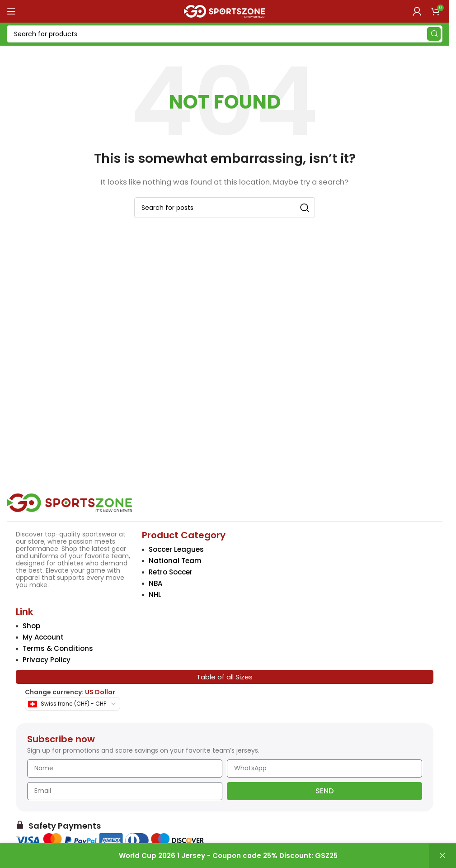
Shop (31, 626)
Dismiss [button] (442, 856)
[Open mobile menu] (11, 11)
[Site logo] (225, 11)
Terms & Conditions (58, 648)
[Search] (225, 34)
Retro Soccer (171, 572)
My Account (43, 637)
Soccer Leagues (176, 549)
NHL (155, 595)
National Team (175, 561)
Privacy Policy (47, 660)
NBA (155, 583)
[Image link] (69, 502)
